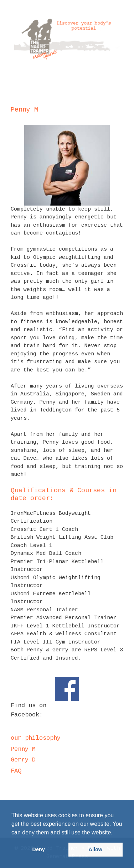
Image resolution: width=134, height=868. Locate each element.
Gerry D (23, 760)
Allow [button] (96, 849)
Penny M (23, 749)
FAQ (16, 771)
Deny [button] (39, 849)
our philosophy (36, 738)
